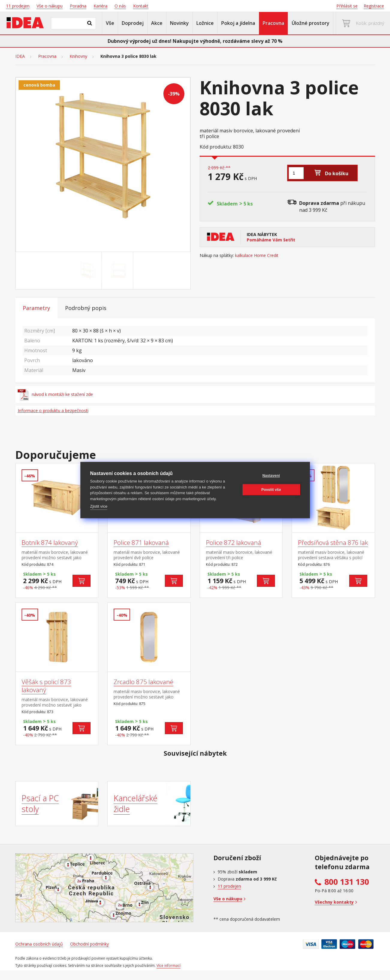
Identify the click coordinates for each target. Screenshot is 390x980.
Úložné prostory (311, 23)
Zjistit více (99, 506)
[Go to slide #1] (87, 271)
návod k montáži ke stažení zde (55, 394)
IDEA (20, 56)
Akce (157, 23)
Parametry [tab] (36, 308)
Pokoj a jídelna (238, 23)
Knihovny (78, 56)
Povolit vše (271, 490)
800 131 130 (347, 882)
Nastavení (271, 476)
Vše (110, 23)
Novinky (179, 23)
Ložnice (205, 23)
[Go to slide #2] (118, 271)
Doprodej (133, 23)
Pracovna (273, 23)
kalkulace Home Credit (257, 255)
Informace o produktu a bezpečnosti (53, 410)
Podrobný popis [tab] (86, 308)
